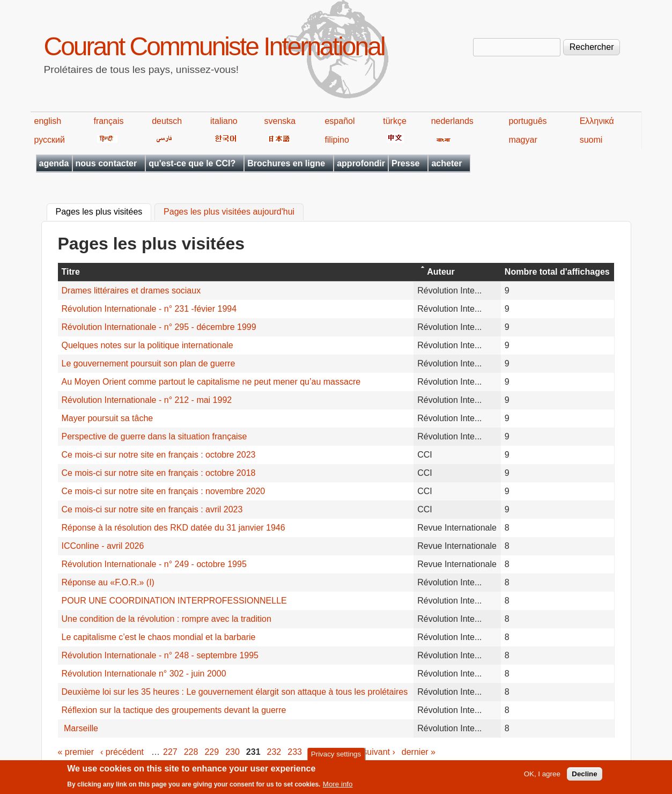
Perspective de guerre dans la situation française (154, 436)
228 (191, 752)
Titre (71, 272)
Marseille (80, 728)
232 (274, 752)
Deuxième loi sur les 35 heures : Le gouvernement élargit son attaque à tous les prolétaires (235, 692)
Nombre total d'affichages (557, 272)
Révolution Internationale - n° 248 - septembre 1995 (160, 655)
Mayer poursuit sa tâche (108, 418)
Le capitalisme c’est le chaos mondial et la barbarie (159, 637)
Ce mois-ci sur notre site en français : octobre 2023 (159, 455)
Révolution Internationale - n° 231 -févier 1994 (149, 309)
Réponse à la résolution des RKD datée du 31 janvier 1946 (173, 528)
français (108, 121)
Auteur (441, 272)
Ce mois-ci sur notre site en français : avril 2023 (152, 509)
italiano (224, 121)
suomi (591, 140)
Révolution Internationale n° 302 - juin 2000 (144, 674)
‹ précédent (122, 752)
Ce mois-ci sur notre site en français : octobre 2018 (159, 473)
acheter (446, 163)
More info (338, 787)
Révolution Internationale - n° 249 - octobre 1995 (154, 564)
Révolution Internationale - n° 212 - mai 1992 (147, 400)
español (339, 121)
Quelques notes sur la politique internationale (147, 345)
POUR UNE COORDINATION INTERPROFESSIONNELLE (174, 601)
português (527, 121)
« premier (76, 752)
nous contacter (106, 163)
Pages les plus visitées (104, 211)
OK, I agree (542, 777)
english (48, 121)
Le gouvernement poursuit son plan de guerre (149, 363)
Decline (584, 777)
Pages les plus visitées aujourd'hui (229, 212)
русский (50, 140)
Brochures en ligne (286, 163)
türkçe (395, 121)
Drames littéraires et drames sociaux (131, 291)
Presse (406, 163)
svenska (280, 121)
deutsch (167, 121)
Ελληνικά (597, 121)
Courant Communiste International (214, 46)
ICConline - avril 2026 (103, 546)
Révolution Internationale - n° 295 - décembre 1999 (159, 327)
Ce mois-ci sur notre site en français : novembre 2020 (164, 491)
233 (295, 752)
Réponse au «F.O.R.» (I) (108, 582)
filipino (337, 140)
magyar (523, 140)
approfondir (361, 163)
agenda (54, 163)
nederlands (452, 121)
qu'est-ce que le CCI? (192, 163)
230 (232, 752)
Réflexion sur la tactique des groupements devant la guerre (174, 710)
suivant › (379, 752)
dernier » (419, 752)
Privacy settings (336, 757)
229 (212, 752)
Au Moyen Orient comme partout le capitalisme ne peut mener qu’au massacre (211, 382)
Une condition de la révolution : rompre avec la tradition (167, 619)
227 (170, 752)
